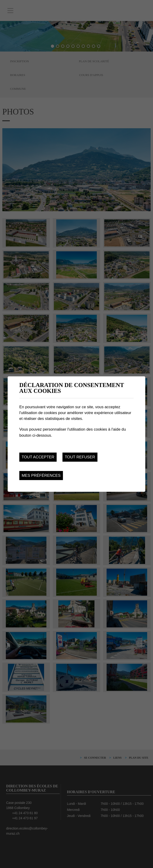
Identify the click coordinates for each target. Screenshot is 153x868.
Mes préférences (41, 475)
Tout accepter (38, 457)
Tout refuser (80, 457)
